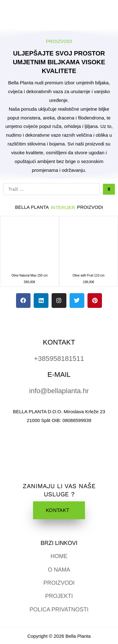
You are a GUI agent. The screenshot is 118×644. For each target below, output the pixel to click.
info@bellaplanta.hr (59, 391)
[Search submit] (109, 189)
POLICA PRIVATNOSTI (59, 610)
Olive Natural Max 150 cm (29, 275)
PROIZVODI (59, 583)
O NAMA (59, 570)
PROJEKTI (59, 596)
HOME (59, 556)
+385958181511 (59, 359)
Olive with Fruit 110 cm (88, 275)
